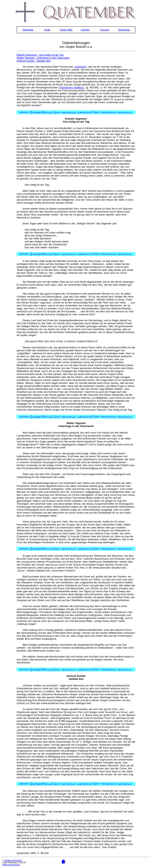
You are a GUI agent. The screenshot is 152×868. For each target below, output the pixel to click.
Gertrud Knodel (76, 676)
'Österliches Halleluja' (72, 87)
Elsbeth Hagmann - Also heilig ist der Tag (40, 55)
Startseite (28, 30)
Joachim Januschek (13, 860)
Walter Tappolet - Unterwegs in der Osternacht (43, 58)
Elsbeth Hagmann (76, 119)
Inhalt (47, 30)
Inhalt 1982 (66, 30)
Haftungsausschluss (11, 865)
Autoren (85, 30)
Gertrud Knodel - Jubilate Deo (34, 61)
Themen (104, 30)
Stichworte (124, 30)
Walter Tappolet (76, 423)
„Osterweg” (80, 67)
